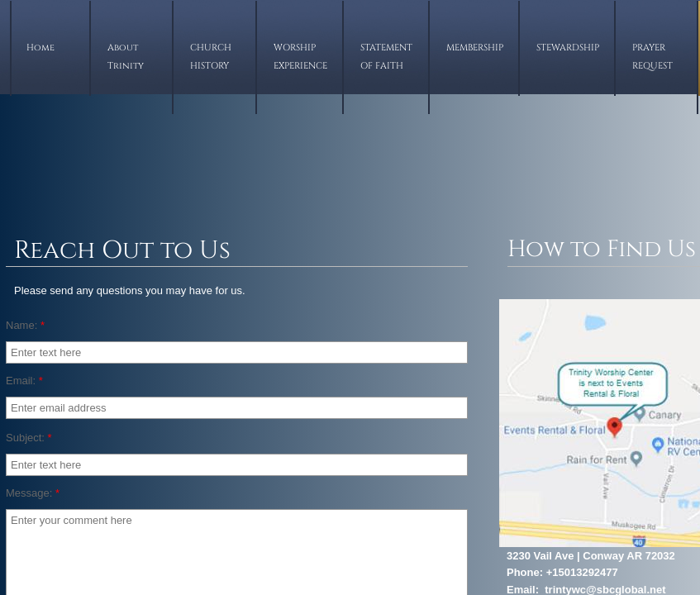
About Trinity (126, 57)
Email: (24, 381)
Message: (33, 493)
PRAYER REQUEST (652, 57)
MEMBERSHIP (475, 48)
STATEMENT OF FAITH (386, 57)
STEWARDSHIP (568, 48)
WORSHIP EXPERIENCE (300, 57)
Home (40, 48)
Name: (25, 325)
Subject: (29, 438)
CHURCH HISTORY (211, 57)
